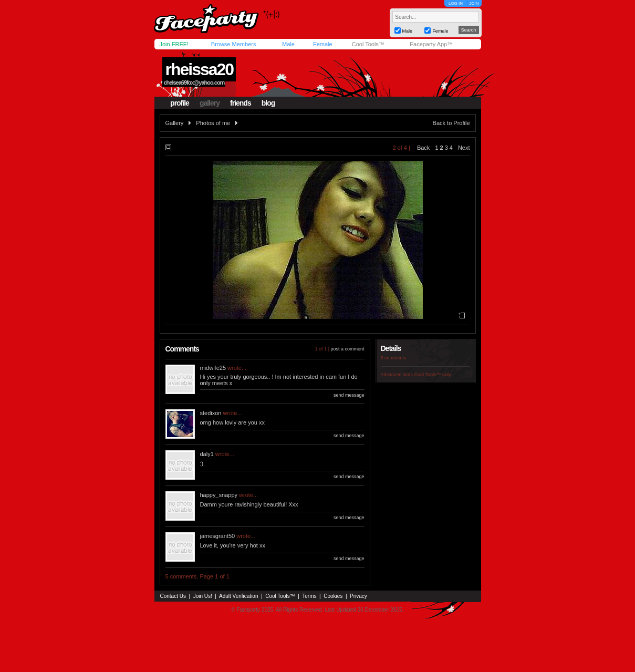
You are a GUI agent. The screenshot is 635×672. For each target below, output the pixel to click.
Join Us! (203, 596)
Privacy (358, 596)
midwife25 (213, 368)
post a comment (347, 349)
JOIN (474, 3)
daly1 (207, 454)
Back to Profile (451, 123)
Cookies (333, 596)
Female (323, 44)
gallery (210, 103)
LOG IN (456, 3)
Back (423, 148)
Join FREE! (174, 44)
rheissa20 (199, 69)
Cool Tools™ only (433, 375)
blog (268, 103)
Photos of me (213, 123)
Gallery (175, 123)
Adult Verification (239, 596)
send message (349, 395)
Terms (309, 596)
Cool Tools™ (368, 44)
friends (241, 103)
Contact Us (173, 596)
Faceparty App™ (431, 44)
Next (464, 148)
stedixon (211, 413)
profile (180, 103)
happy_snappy (219, 495)
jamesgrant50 (218, 536)
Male (288, 44)
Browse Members (234, 44)
